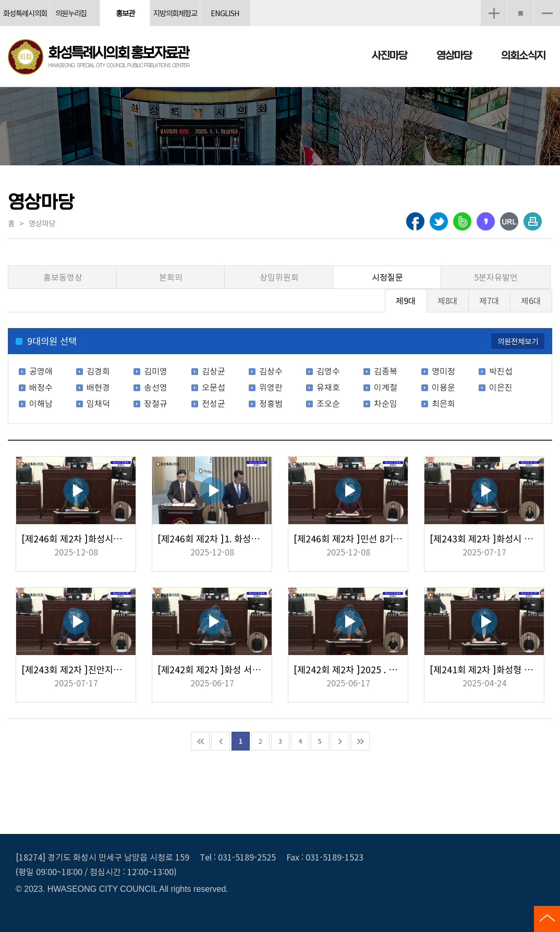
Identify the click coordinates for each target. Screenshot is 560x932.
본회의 (171, 277)
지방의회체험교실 (175, 17)
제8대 (448, 300)
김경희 (98, 371)
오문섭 (214, 387)
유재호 (328, 387)
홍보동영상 (63, 277)
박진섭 (501, 371)
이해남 (41, 403)
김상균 (214, 371)
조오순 (328, 403)
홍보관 (125, 13)
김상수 (271, 371)
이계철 (386, 387)
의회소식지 (523, 56)
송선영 (156, 387)
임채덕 (98, 403)
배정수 (41, 387)
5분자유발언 (496, 277)
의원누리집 (71, 13)
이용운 (443, 387)
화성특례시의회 (25, 13)
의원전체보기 (518, 341)
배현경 (98, 387)
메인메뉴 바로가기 (280, 1)
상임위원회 (279, 277)
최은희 (443, 403)
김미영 (156, 371)
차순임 (386, 403)
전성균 (214, 403)
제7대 (489, 300)
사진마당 (389, 56)
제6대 (531, 300)
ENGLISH (225, 13)
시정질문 (387, 277)
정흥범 (271, 403)
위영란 (271, 387)
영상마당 (454, 56)
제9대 (406, 300)
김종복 (386, 371)
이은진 (501, 387)
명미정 (443, 371)
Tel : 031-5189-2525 (238, 857)
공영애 (41, 371)
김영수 (328, 371)
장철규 (156, 403)
